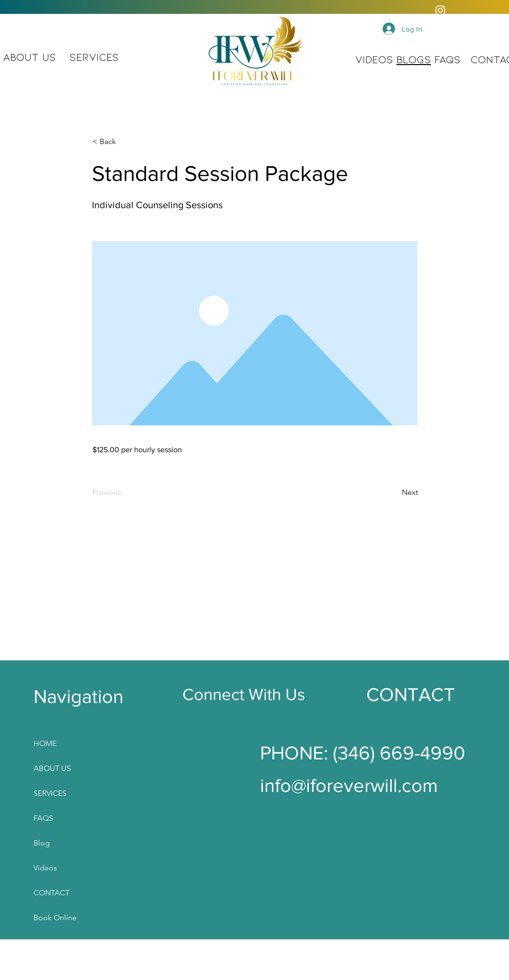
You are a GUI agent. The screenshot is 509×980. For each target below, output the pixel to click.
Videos (45, 868)
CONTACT (51, 893)
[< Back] (124, 142)
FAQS (447, 59)
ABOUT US (29, 56)
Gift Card (49, 942)
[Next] (394, 492)
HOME (45, 743)
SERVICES (50, 793)
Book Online (55, 918)
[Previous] (124, 492)
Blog (42, 843)
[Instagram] (440, 10)
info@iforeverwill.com (349, 785)
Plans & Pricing (55, 967)
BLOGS (414, 59)
